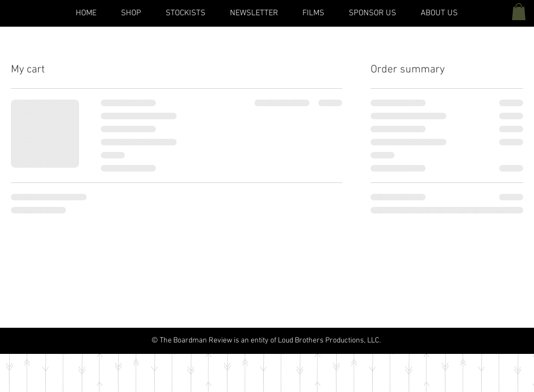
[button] (519, 12)
